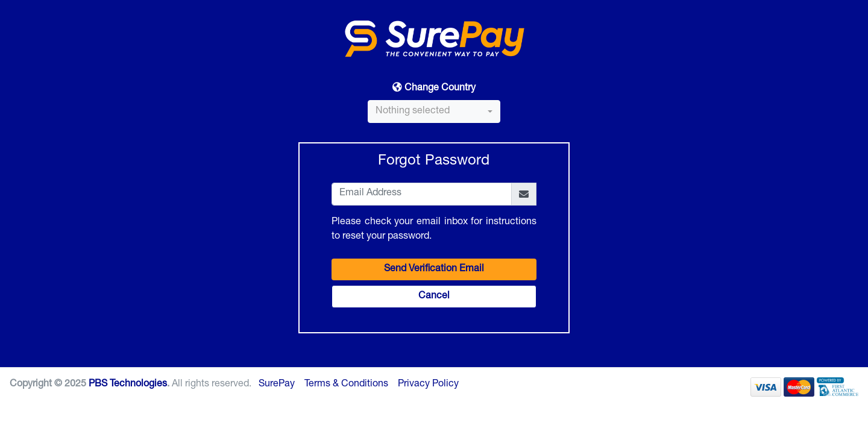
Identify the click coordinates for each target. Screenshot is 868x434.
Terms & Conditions (346, 385)
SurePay (277, 385)
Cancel (434, 297)
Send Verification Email (434, 269)
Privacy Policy (428, 385)
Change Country (434, 88)
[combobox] (434, 112)
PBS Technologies (128, 385)
